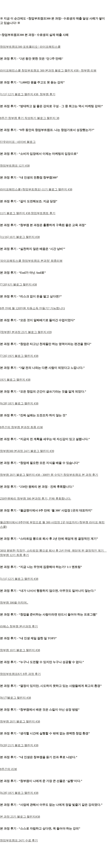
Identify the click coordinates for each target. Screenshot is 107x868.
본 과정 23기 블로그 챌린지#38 (20, 817)
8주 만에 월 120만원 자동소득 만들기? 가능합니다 (32, 308)
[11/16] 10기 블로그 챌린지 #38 (20, 237)
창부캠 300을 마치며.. (14, 603)
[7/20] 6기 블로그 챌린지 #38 (18, 285)
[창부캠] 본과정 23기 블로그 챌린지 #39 (26, 332)
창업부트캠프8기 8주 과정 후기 (20, 674)
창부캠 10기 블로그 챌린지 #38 (20, 650)
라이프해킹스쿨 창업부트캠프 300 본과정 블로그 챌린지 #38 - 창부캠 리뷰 (48, 71)
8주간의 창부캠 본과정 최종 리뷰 (21, 427)
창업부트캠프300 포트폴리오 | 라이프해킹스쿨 (30, 47)
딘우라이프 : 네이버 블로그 (18, 142)
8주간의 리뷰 (9, 769)
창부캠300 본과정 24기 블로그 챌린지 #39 (27, 451)
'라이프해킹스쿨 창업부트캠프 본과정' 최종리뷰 (31, 261)
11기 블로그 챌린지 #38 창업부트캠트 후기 (28, 213)
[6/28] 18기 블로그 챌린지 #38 (19, 403)
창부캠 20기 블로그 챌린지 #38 (20, 722)
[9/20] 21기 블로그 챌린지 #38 (19, 745)
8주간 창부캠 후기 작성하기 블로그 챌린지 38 (30, 118)
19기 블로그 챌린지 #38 (15, 380)
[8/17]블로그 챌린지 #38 (15, 698)
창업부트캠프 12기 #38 (15, 166)
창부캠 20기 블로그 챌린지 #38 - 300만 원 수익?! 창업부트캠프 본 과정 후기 (49, 475)
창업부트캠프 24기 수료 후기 (19, 840)
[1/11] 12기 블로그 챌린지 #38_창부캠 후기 (28, 94)
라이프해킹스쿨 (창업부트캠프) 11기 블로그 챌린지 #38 (36, 189)
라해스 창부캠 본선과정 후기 (19, 626)
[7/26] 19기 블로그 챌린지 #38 (19, 356)
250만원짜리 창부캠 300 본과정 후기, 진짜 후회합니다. (36, 499)
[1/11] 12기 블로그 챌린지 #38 (19, 579)
